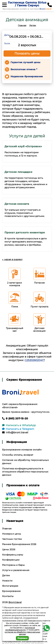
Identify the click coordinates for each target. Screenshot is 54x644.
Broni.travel (15, 602)
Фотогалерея (10, 586)
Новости (7, 581)
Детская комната (17, 204)
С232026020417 (35, 360)
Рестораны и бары (13, 565)
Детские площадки (18, 172)
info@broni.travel (15, 432)
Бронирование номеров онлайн (22, 450)
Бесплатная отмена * (24, 69)
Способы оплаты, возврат (18, 455)
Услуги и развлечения (16, 570)
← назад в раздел (12, 259)
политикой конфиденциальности (20, 629)
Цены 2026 (9, 549)
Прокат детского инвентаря (25, 233)
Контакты (8, 596)
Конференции (11, 560)
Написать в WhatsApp (19, 425)
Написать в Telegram (18, 429)
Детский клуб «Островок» (23, 146)
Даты (7, 35)
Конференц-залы (13, 555)
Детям (33, 25)
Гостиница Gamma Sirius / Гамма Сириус (27, 4)
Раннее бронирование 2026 (19, 544)
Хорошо (22, 638)
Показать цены (27, 53)
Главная (22, 25)
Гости (7, 43)
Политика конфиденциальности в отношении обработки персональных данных (25, 472)
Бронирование (11, 591)
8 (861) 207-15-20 (15, 419)
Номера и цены (12, 534)
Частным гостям (12, 539)
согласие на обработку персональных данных (22, 633)
